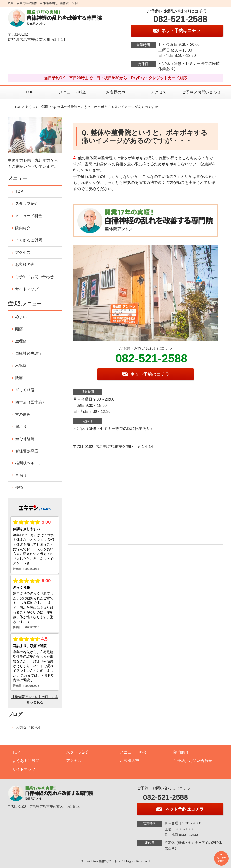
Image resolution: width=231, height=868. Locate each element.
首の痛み (23, 414)
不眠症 (21, 366)
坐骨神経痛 (25, 439)
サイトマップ (27, 289)
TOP (29, 92)
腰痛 (19, 378)
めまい (21, 317)
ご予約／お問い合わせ (201, 92)
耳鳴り (21, 475)
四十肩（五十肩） (31, 402)
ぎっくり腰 (25, 390)
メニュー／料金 (72, 92)
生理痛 (21, 341)
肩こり (21, 427)
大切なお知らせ (29, 727)
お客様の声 (115, 92)
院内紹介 (23, 228)
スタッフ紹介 (27, 204)
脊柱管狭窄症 (27, 451)
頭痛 (19, 329)
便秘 (19, 488)
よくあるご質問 (37, 107)
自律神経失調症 (29, 353)
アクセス (159, 92)
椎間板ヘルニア (29, 463)
